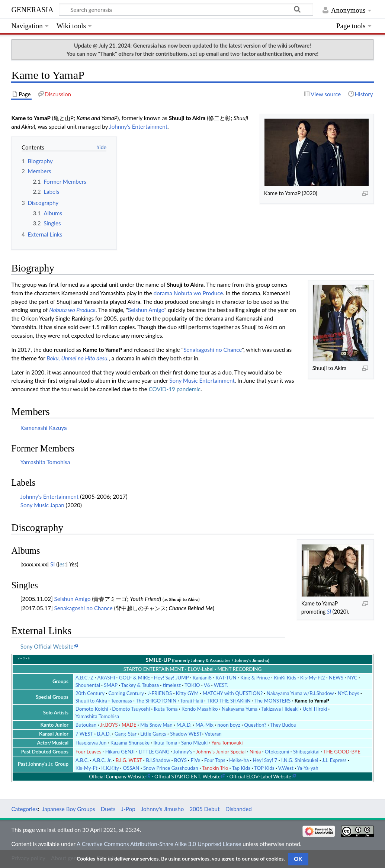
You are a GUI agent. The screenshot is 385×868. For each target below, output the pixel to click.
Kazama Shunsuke (130, 743)
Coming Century (126, 693)
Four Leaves (88, 752)
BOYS (180, 760)
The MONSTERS (272, 701)
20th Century (90, 693)
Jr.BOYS (109, 725)
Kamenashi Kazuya (44, 428)
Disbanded (239, 809)
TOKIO (192, 685)
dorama (163, 293)
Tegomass (121, 701)
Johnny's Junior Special (221, 752)
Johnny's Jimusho (162, 809)
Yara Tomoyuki (227, 743)
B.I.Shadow (158, 760)
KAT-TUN (226, 678)
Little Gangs (153, 734)
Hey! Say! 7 (265, 760)
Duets (108, 809)
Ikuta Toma (166, 709)
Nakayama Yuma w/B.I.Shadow (300, 693)
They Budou (283, 725)
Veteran (213, 734)
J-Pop (128, 809)
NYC (352, 678)
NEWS (336, 678)
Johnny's (183, 752)
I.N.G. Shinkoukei (300, 760)
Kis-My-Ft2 (313, 678)
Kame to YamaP (312, 701)
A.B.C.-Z (85, 678)
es (62, 564)
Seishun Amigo (146, 310)
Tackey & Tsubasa (140, 685)
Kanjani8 (202, 678)
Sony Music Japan (42, 505)
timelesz (172, 685)
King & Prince (255, 678)
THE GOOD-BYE (342, 752)
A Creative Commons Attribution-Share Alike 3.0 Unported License (159, 844)
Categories (24, 809)
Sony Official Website (47, 646)
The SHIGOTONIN (156, 701)
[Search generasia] (186, 9)
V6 (207, 685)
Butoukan (86, 725)
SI (329, 612)
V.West (286, 768)
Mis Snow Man (156, 725)
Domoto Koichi (92, 709)
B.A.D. (104, 734)
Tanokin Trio (215, 768)
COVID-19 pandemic (175, 389)
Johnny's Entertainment (139, 126)
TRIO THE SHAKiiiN (229, 701)
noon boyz (229, 725)
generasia (32, 9)
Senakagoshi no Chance (213, 350)
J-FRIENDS (160, 693)
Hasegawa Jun (91, 743)
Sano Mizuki (194, 743)
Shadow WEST (186, 734)
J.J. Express (334, 760)
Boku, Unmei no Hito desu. (78, 358)
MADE (129, 725)
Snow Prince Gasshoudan (171, 768)
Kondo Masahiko (200, 709)
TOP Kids (264, 768)
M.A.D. (184, 725)
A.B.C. (82, 760)
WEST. (221, 685)
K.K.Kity (110, 768)
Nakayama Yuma (240, 709)
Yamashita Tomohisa (45, 462)
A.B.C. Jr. (102, 760)
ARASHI (106, 678)
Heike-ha (239, 760)
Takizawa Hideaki (280, 709)
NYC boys (349, 693)
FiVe (195, 760)
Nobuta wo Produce (198, 293)
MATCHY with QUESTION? (233, 693)
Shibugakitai (306, 752)
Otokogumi (277, 752)
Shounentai (88, 685)
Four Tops (215, 760)
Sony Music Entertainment (202, 380)
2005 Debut (204, 809)
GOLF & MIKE (135, 678)
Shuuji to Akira (91, 701)
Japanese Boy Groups (68, 809)
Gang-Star (126, 734)
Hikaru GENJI (120, 752)
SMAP (110, 685)
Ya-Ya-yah (308, 768)
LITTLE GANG (154, 752)
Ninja (255, 752)
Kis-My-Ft (86, 768)
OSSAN (131, 768)
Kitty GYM (187, 693)
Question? (255, 725)
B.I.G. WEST (129, 760)
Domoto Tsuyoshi (131, 709)
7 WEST (84, 734)
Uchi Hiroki (315, 709)
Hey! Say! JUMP (171, 678)
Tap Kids (241, 768)
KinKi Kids (285, 678)
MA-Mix (204, 725)
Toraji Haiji (191, 701)
